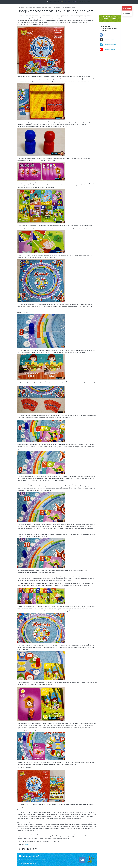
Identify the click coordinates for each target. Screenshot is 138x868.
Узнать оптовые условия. (83, 2)
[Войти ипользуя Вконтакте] (82, 860)
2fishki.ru (28, 845)
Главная (20, 7)
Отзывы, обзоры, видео (32, 7)
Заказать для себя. (68, 2)
